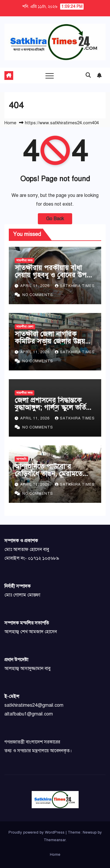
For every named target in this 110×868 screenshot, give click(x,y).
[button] (88, 75)
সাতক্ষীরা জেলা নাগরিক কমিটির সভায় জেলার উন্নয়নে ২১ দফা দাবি (53, 341)
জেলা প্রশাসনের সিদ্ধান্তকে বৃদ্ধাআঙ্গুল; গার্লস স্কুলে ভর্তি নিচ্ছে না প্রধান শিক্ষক (50, 407)
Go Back (55, 219)
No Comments (38, 295)
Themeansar (55, 840)
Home (10, 123)
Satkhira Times (75, 286)
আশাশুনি (21, 459)
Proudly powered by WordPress (37, 832)
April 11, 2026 (35, 286)
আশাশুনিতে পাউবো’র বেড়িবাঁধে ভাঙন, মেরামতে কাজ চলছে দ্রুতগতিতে (49, 474)
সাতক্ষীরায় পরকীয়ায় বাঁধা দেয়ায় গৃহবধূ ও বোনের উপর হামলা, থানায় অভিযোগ (53, 275)
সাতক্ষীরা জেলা (25, 327)
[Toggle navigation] (50, 76)
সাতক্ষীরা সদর (24, 260)
